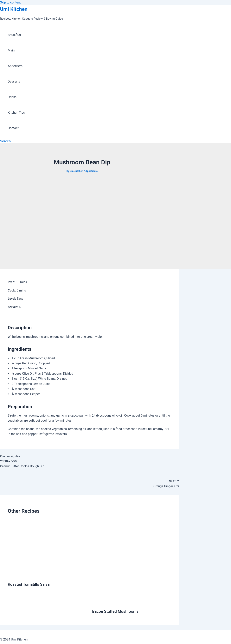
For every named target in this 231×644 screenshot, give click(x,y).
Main (11, 50)
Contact (13, 128)
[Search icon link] (5, 141)
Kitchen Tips (16, 113)
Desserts (14, 81)
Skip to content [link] (10, 2)
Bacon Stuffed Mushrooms (115, 611)
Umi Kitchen (14, 9)
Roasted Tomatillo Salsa (29, 584)
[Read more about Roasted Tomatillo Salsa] (48, 575)
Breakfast (14, 35)
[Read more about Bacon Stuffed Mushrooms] (132, 602)
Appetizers (15, 66)
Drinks (12, 97)
